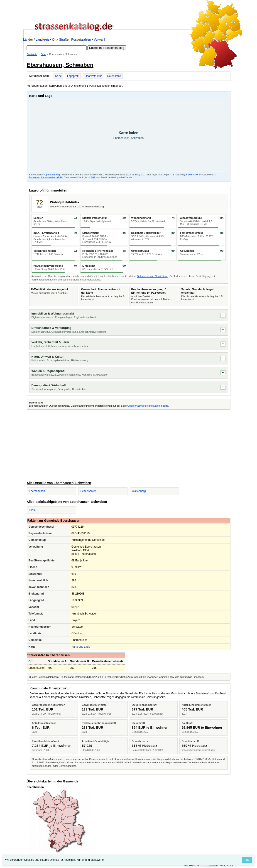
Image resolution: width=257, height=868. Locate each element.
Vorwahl (99, 39)
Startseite (32, 54)
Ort (54, 39)
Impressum (192, 865)
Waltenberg (139, 491)
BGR (93, 178)
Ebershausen (37, 491)
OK (247, 860)
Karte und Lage (81, 647)
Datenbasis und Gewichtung (153, 276)
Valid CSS (227, 865)
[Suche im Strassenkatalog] (57, 48)
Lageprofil (73, 76)
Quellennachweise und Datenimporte (148, 406)
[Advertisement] (129, 445)
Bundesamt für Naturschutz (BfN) (46, 178)
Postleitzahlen (81, 39)
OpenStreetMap (53, 175)
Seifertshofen (89, 491)
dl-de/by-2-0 (192, 175)
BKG (175, 175)
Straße (64, 39)
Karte (58, 76)
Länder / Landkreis (36, 39)
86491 (33, 510)
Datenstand (114, 76)
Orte (43, 54)
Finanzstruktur (93, 76)
